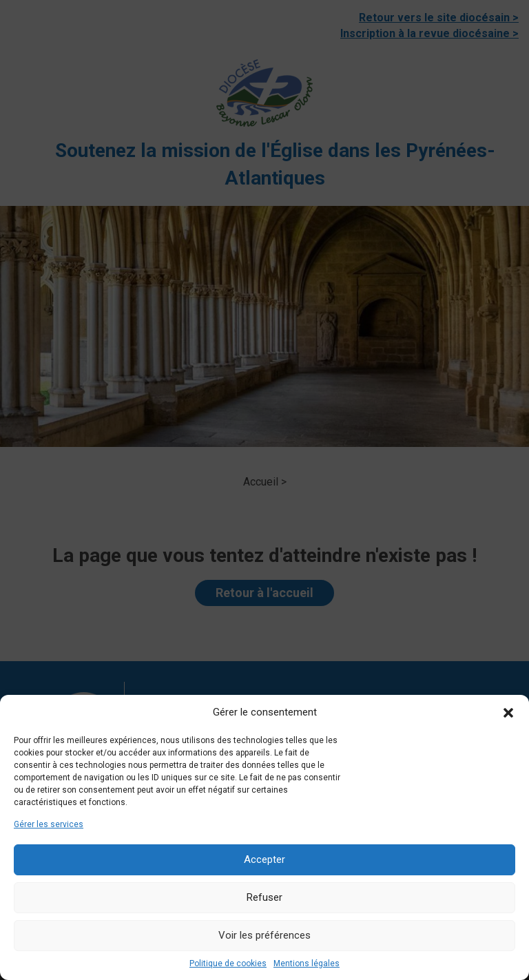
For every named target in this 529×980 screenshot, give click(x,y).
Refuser (264, 897)
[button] (508, 713)
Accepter (264, 859)
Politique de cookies (228, 963)
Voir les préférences (264, 935)
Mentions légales (307, 963)
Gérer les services (49, 824)
